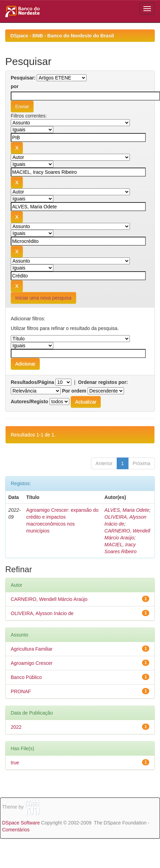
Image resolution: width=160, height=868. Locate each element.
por (15, 86)
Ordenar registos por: (103, 382)
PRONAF (21, 691)
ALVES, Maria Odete (127, 510)
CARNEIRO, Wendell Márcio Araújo (49, 599)
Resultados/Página (32, 382)
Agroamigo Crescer (32, 663)
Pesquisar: (23, 78)
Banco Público (26, 677)
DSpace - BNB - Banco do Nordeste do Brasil (62, 36)
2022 (16, 727)
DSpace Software (21, 823)
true (15, 763)
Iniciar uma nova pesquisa (43, 298)
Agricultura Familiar (32, 649)
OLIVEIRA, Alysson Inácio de (42, 613)
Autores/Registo (29, 402)
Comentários (16, 830)
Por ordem (74, 391)
